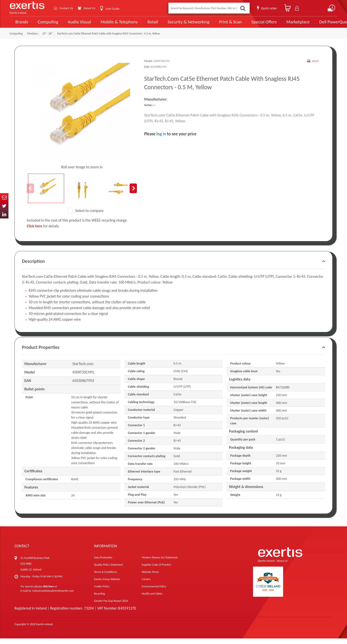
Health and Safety (152, 599)
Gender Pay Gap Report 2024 (111, 606)
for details (43, 232)
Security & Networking (180, 25)
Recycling (99, 599)
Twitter (4, 206)
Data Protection (103, 563)
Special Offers (250, 25)
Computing (47, 25)
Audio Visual (77, 25)
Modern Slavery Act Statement (160, 563)
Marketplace (283, 25)
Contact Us (67, 8)
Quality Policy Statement (108, 570)
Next (133, 194)
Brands (21, 25)
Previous (30, 194)
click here (48, 592)
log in (161, 139)
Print (316, 67)
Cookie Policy (102, 592)
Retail (146, 25)
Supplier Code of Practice (156, 570)
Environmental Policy (154, 592)
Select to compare (86, 216)
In (4, 214)
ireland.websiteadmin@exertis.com (53, 596)
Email (4, 197)
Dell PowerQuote (318, 25)
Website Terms (150, 577)
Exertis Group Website (107, 585)
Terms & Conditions (105, 577)
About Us (92, 8)
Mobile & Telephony (114, 25)
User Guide (116, 9)
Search (242, 8)
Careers (146, 585)
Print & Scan (219, 25)
